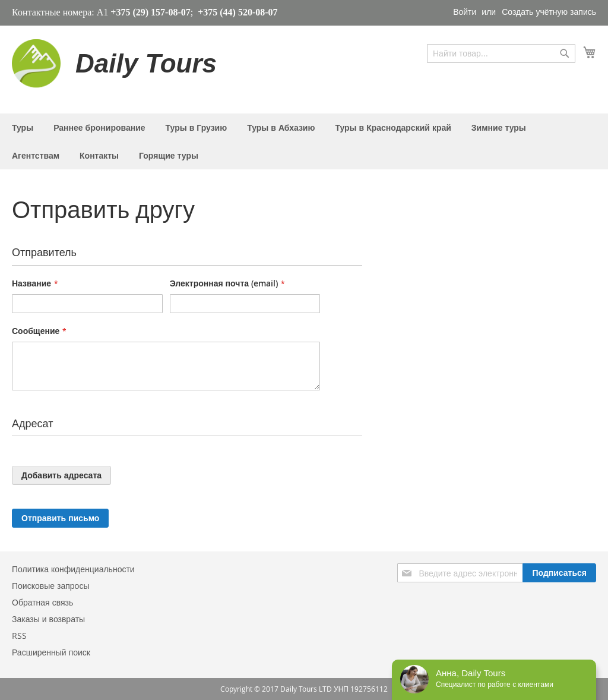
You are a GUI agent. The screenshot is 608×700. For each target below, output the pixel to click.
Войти (465, 12)
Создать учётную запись (549, 12)
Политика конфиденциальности (73, 569)
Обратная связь (42, 602)
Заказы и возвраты (48, 619)
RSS (19, 636)
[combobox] (501, 53)
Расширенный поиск (51, 652)
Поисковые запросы (50, 586)
